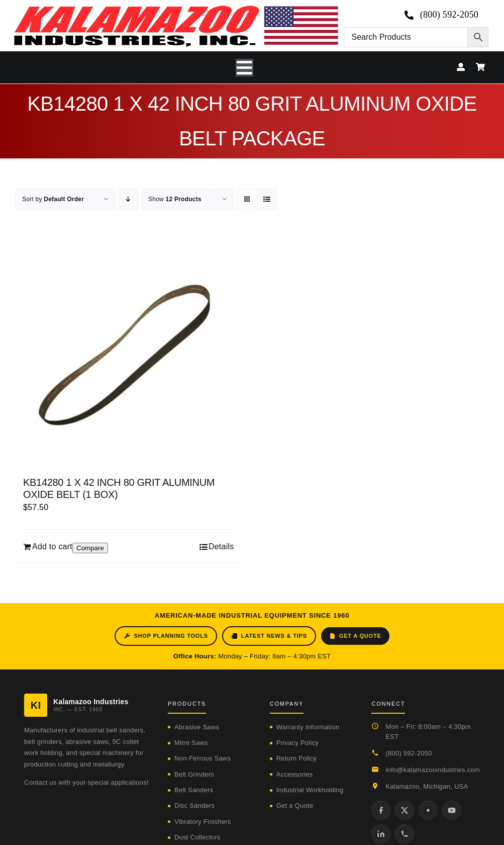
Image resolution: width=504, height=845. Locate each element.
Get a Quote (355, 636)
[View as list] (267, 199)
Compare (90, 548)
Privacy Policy (297, 743)
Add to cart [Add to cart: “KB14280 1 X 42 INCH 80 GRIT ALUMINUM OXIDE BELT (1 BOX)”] (52, 546)
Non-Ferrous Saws (203, 758)
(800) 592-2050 (409, 753)
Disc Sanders (194, 806)
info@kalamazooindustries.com (433, 770)
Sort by (53, 199)
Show (175, 199)
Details (221, 546)
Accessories (295, 774)
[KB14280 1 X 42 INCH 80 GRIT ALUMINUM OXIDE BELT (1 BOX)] (129, 354)
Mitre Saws (191, 743)
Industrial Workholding (310, 790)
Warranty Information (308, 727)
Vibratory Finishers (203, 822)
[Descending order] (128, 199)
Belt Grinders (194, 774)
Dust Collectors (197, 837)
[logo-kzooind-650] (176, 9)
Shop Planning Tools (166, 636)
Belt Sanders (194, 790)
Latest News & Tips (269, 636)
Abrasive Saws (197, 727)
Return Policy (296, 758)
